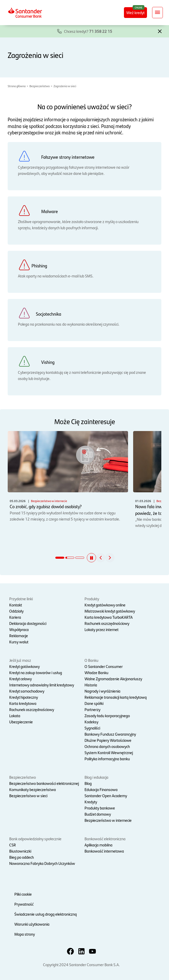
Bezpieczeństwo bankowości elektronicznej (44, 783)
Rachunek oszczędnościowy (107, 623)
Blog (88, 783)
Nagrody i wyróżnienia (102, 691)
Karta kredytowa (23, 703)
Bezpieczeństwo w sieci (28, 796)
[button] (160, 31)
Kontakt (16, 605)
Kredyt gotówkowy (24, 666)
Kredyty (91, 802)
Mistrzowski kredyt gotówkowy (110, 611)
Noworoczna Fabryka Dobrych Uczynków (42, 863)
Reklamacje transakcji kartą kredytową (116, 697)
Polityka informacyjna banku (107, 759)
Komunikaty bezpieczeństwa (33, 789)
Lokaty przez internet (102, 629)
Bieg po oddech (22, 857)
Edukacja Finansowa (101, 789)
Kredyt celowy (20, 679)
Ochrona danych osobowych (107, 746)
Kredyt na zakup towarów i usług (36, 672)
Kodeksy (91, 722)
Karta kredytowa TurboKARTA (109, 617)
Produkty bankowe (100, 808)
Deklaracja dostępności (28, 623)
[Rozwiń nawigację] (157, 13)
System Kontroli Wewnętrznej (109, 752)
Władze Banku (96, 672)
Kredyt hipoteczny (24, 697)
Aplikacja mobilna (98, 845)
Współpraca (19, 629)
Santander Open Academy (106, 796)
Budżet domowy (98, 814)
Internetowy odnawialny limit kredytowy (42, 685)
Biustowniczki (20, 851)
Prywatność (24, 904)
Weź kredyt (135, 12)
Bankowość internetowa (104, 851)
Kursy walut (19, 642)
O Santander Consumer (104, 666)
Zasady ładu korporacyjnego (107, 716)
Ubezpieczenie (21, 722)
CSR (13, 845)
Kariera (15, 617)
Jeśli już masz (20, 660)
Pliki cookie (23, 894)
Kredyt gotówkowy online (105, 605)
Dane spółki (94, 703)
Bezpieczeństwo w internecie (108, 820)
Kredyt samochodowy (27, 691)
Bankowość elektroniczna (105, 839)
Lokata (15, 716)
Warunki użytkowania (32, 924)
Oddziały (16, 611)
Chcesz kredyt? (88, 31)
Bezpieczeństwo (40, 86)
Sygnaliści (92, 728)
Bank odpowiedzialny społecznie (35, 839)
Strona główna (17, 86)
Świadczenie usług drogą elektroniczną (46, 914)
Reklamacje (19, 636)
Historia (91, 685)
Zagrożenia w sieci (65, 86)
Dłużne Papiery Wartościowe (108, 740)
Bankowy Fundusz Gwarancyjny (110, 734)
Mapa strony (25, 934)
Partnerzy (92, 709)
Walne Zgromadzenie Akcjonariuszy (113, 679)
